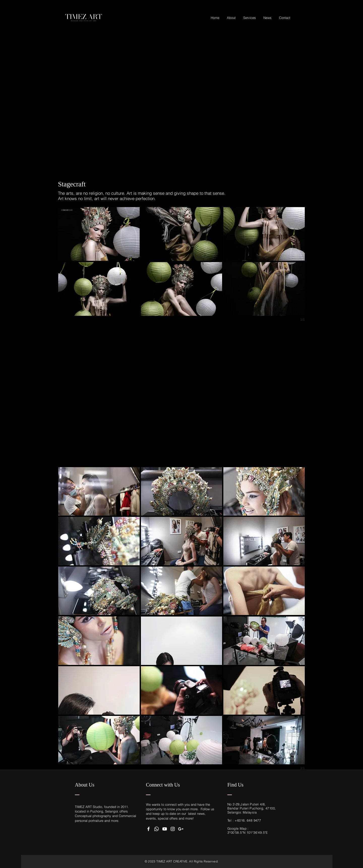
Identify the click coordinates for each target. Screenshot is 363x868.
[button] (99, 234)
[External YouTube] (181, 100)
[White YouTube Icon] (165, 829)
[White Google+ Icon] (181, 829)
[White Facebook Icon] (148, 829)
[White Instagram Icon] (173, 829)
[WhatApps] (157, 829)
